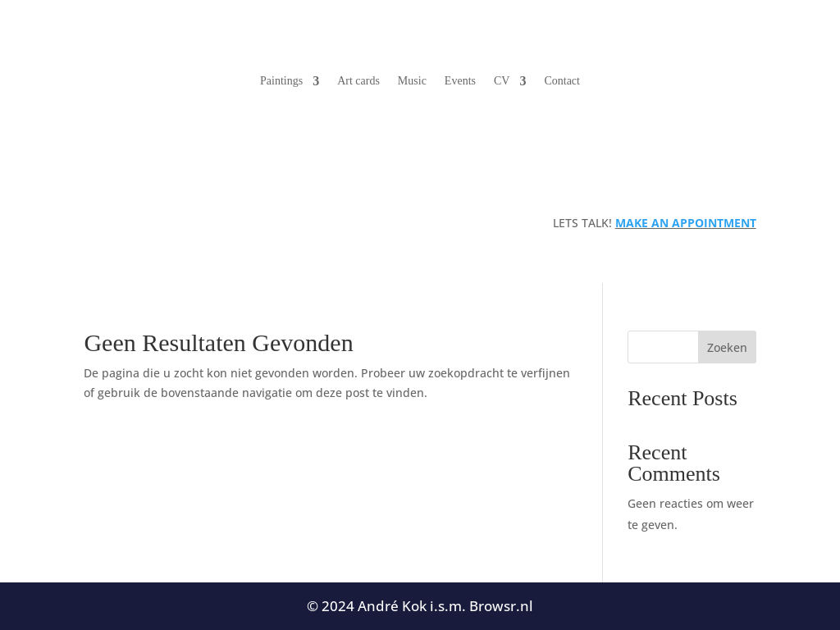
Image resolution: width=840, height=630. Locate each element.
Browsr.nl (501, 606)
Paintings (281, 81)
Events (460, 81)
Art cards (358, 81)
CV (502, 81)
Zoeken (727, 347)
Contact (562, 81)
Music (412, 81)
